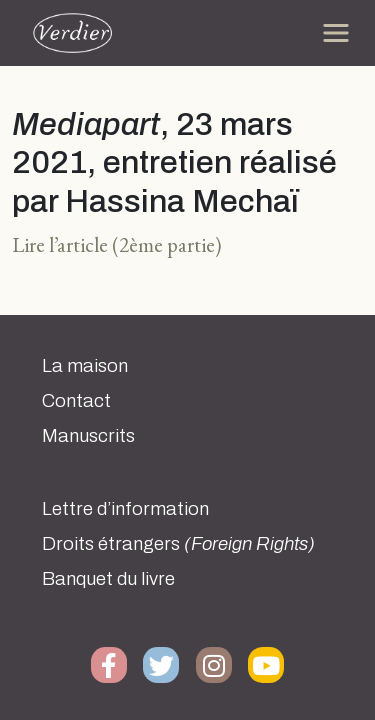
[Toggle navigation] (336, 33)
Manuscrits (88, 436)
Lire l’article (60, 244)
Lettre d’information (125, 509)
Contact (76, 401)
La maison (85, 366)
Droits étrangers (178, 544)
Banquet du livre (108, 579)
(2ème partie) (167, 244)
